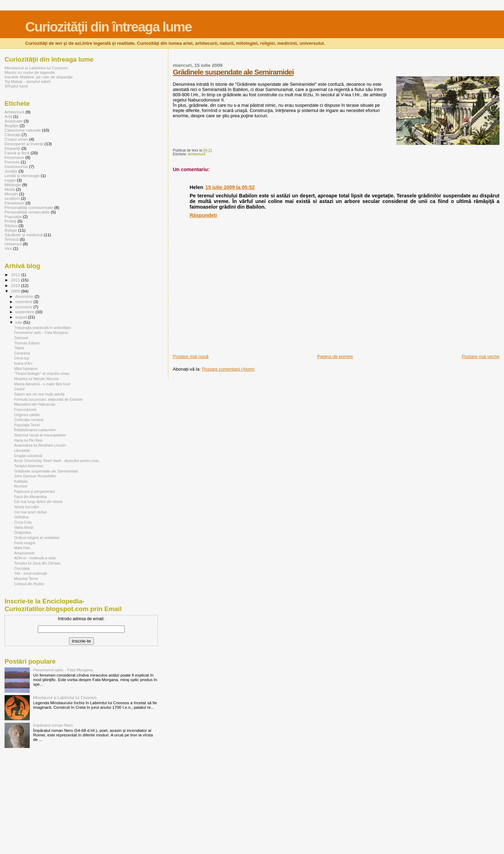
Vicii (8, 248)
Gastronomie (16, 166)
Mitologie (13, 185)
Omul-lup (22, 358)
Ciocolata (22, 568)
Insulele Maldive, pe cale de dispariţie (39, 77)
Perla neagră (25, 543)
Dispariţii (12, 148)
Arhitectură (197, 154)
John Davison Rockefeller (35, 476)
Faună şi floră (17, 153)
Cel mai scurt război (30, 512)
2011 (16, 280)
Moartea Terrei (26, 579)
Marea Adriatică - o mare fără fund (42, 384)
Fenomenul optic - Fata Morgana (41, 332)
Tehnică (12, 239)
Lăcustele (22, 450)
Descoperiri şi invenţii (24, 144)
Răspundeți (203, 215)
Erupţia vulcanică (28, 456)
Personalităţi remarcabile (27, 212)
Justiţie (11, 171)
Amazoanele (24, 553)
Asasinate (13, 121)
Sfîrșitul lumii (16, 86)
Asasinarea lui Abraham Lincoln (40, 445)
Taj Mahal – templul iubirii (28, 81)
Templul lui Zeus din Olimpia (37, 563)
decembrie (25, 296)
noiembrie (24, 302)
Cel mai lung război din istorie (38, 502)
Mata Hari (22, 548)
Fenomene (14, 157)
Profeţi (10, 221)
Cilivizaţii (13, 135)
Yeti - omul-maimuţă (30, 573)
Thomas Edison (27, 343)
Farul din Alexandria (30, 497)
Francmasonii (25, 409)
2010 (16, 285)
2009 (16, 291)
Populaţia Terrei (27, 425)
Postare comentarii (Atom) (228, 369)
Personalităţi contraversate (29, 207)
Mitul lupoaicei (26, 369)
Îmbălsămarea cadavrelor (35, 430)
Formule (12, 162)
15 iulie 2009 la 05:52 (230, 187)
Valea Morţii (24, 527)
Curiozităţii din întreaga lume (108, 27)
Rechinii (21, 486)
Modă (10, 189)
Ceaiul (19, 389)
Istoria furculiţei (26, 507)
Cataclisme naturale (23, 130)
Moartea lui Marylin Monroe (36, 379)
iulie (19, 322)
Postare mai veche (481, 356)
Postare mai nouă (191, 356)
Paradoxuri (15, 203)
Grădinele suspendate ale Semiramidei (233, 72)
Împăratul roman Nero (53, 725)
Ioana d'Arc (23, 363)
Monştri (11, 194)
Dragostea (23, 532)
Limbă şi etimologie (22, 176)
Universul (13, 244)
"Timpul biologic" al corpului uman (42, 373)
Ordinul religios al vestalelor (37, 538)
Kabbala (21, 481)
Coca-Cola (23, 522)
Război (11, 226)
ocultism (12, 198)
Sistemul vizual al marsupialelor (40, 435)
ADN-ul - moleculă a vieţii (35, 558)
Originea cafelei (27, 415)
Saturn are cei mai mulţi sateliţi (39, 394)
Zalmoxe (21, 338)
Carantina (22, 353)
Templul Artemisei (29, 466)
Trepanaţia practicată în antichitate (42, 328)
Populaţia (13, 216)
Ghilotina (21, 517)
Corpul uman (16, 139)
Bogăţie (12, 125)
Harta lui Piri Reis (28, 440)
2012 (16, 275)
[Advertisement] (255, 338)
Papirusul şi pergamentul (34, 491)
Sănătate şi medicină (24, 235)
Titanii (19, 348)
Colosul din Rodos (29, 584)
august (22, 317)
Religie (11, 230)
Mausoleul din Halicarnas (35, 404)
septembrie (26, 312)
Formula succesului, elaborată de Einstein (48, 399)
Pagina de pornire (335, 356)
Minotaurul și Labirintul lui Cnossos (36, 68)
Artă (8, 116)
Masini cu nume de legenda (30, 72)
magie (10, 180)
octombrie (24, 307)
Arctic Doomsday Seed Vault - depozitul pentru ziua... (58, 461)
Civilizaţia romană (29, 420)
